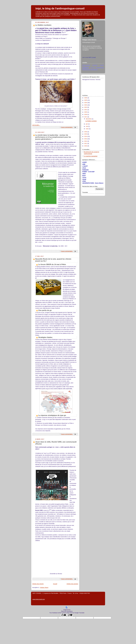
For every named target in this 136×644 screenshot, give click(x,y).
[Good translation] (64, 615)
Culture (86, 67)
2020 (86, 112)
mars (87, 129)
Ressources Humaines (90, 69)
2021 (86, 110)
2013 (86, 139)
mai (87, 126)
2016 (86, 132)
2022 (86, 107)
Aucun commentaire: (67, 127)
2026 (86, 98)
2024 (86, 103)
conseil (102, 65)
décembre (89, 119)
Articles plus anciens (72, 584)
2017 (86, 117)
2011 (86, 144)
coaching (95, 65)
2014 (86, 136)
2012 (86, 141)
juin (87, 124)
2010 (86, 146)
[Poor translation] (70, 615)
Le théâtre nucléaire (43, 25)
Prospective (100, 67)
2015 (86, 134)
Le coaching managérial (91, 156)
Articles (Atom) (44, 588)
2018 (86, 114)
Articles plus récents (38, 584)
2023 (86, 105)
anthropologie (86, 65)
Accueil (55, 584)
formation (92, 68)
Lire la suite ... (36, 125)
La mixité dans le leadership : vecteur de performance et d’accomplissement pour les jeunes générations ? (53, 137)
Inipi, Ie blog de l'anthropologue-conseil (60, 8)
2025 (86, 100)
